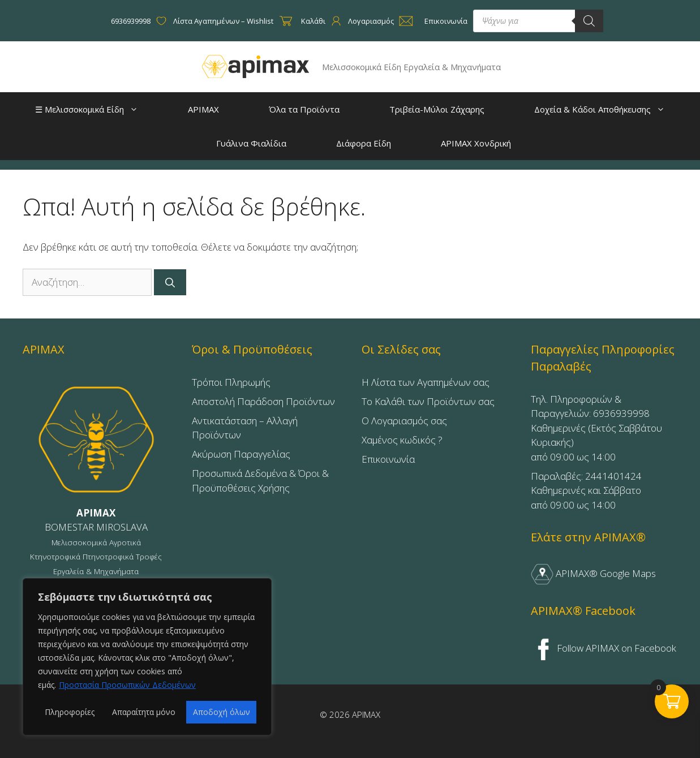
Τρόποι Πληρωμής (231, 382)
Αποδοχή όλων (222, 712)
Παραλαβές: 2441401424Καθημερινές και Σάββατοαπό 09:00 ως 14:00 (586, 490)
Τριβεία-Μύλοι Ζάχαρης (424, 110)
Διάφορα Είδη (351, 144)
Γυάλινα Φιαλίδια (238, 144)
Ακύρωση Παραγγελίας (241, 454)
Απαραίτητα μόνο (144, 712)
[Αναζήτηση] (170, 282)
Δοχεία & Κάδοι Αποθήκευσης (592, 109)
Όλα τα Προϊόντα (291, 110)
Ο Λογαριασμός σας (404, 421)
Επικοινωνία (388, 459)
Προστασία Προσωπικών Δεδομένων (127, 685)
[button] (137, 109)
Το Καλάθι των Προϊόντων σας (428, 401)
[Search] (589, 21)
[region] (147, 657)
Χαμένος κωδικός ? (402, 440)
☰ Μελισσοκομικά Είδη (92, 109)
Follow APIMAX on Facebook (604, 648)
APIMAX (190, 110)
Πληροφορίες (70, 712)
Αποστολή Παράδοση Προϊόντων (263, 401)
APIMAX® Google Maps (593, 573)
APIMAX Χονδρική (463, 144)
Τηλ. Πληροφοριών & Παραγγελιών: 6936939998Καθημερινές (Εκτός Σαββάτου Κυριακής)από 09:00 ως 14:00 (596, 428)
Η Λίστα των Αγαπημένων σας (426, 382)
